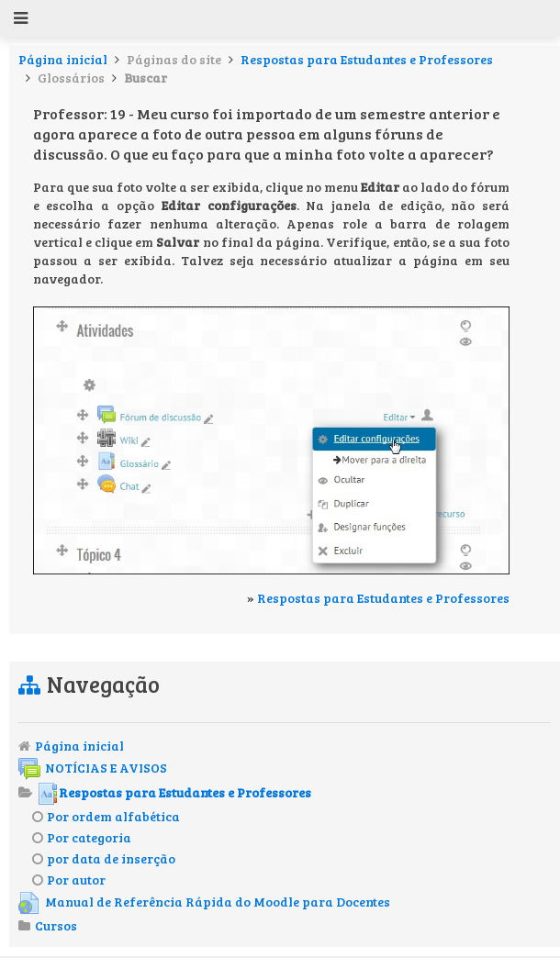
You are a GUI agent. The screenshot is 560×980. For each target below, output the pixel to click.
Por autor (69, 880)
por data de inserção (104, 858)
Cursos (56, 925)
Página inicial (63, 59)
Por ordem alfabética (106, 816)
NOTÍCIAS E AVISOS (93, 768)
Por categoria (82, 837)
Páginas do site (174, 59)
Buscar (146, 78)
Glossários (71, 78)
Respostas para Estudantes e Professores (367, 59)
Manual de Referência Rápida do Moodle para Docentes (204, 902)
